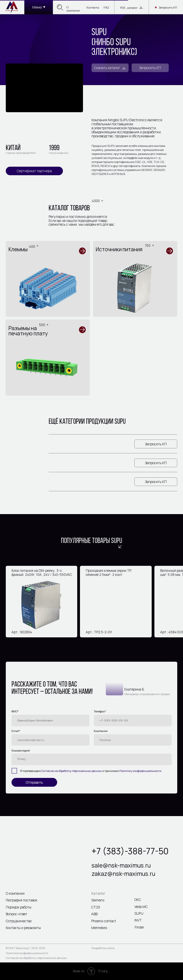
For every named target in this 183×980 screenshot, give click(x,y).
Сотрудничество (19, 921)
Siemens (98, 900)
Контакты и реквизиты (23, 928)
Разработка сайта (103, 948)
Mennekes (99, 928)
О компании (73, 9)
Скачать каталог (107, 68)
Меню (37, 7)
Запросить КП (168, 8)
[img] (12, 7)
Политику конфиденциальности (140, 771)
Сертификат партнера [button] (34, 171)
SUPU (139, 913)
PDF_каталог (129, 8)
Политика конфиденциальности (27, 953)
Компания (101, 731)
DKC (138, 900)
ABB (94, 914)
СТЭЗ (96, 907)
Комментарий (21, 750)
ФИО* (15, 711)
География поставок (22, 900)
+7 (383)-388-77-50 (130, 851)
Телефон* (100, 711)
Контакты (93, 7)
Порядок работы (19, 907)
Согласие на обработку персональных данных (71, 771)
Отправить (34, 782)
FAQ (106, 7)
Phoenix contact (104, 921)
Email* (16, 731)
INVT (138, 920)
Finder (139, 927)
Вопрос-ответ (17, 914)
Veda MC (141, 907)
